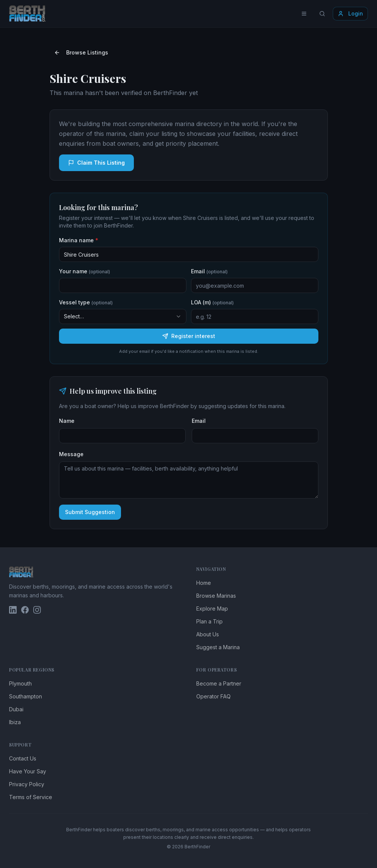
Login (350, 13)
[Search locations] (322, 14)
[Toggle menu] (304, 14)
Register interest (189, 336)
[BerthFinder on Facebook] (25, 610)
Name (67, 421)
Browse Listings (81, 52)
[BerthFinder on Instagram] (37, 610)
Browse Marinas (216, 596)
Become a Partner (219, 683)
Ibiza (15, 722)
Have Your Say (28, 771)
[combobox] (123, 316)
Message (71, 454)
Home (204, 583)
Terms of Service (31, 797)
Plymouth (20, 683)
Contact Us (23, 758)
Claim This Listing (96, 163)
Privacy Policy (27, 784)
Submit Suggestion (90, 512)
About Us (208, 634)
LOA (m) (212, 302)
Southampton (26, 696)
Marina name (79, 240)
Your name (85, 271)
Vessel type (86, 302)
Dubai (16, 709)
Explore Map (212, 609)
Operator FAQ (213, 696)
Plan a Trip (209, 621)
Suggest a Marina (218, 647)
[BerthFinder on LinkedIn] (13, 610)
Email (209, 271)
